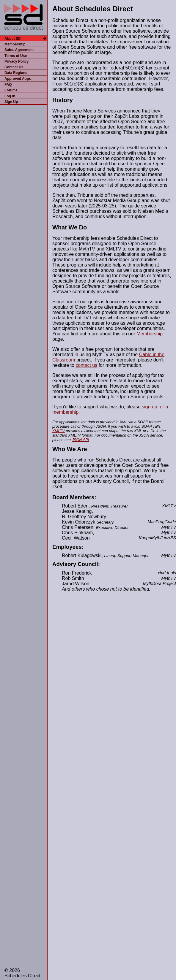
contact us (86, 365)
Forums (11, 90)
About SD (13, 39)
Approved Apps (18, 79)
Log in (10, 96)
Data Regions (16, 73)
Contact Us (14, 67)
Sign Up (11, 102)
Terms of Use (16, 56)
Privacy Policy (16, 61)
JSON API (80, 440)
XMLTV (59, 431)
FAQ (8, 85)
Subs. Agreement (19, 50)
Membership (15, 44)
